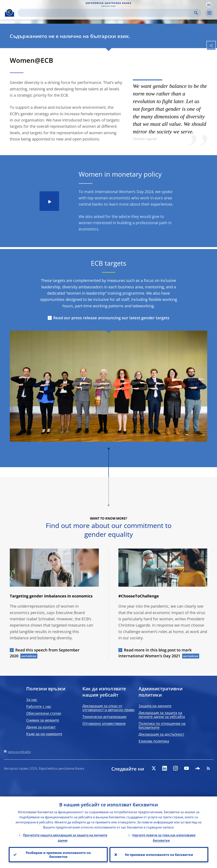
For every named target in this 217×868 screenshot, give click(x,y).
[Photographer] (96, 583)
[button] (209, 4)
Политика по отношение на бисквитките (162, 725)
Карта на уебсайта (19, 752)
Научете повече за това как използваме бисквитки (164, 838)
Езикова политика (154, 741)
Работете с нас (39, 706)
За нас (32, 700)
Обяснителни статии (44, 713)
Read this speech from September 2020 (45, 653)
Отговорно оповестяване (104, 723)
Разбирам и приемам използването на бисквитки (58, 855)
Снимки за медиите (43, 720)
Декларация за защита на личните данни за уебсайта (162, 715)
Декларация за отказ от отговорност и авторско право (108, 708)
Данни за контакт (41, 727)
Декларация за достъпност (161, 734)
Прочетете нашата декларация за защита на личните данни (65, 838)
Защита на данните (155, 706)
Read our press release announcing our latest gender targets (111, 318)
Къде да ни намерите (44, 734)
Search (196, 13)
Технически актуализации (104, 717)
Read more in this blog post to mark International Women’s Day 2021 (155, 653)
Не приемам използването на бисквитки (159, 855)
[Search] (106, 13)
